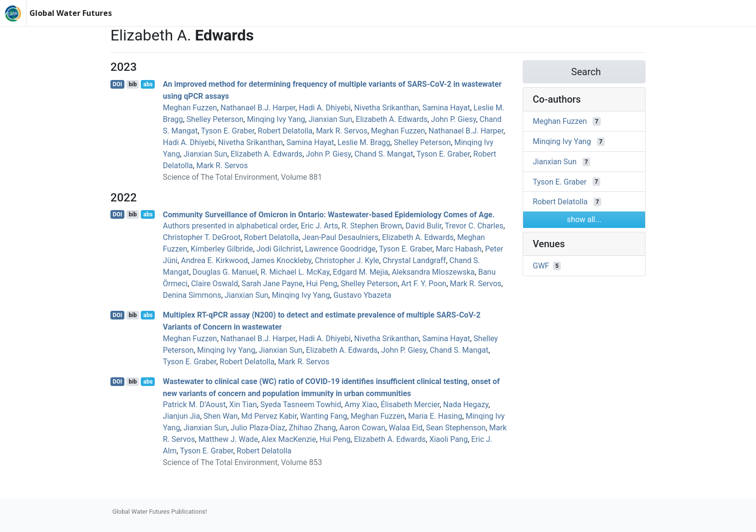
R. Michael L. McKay (295, 272)
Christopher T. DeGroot (202, 237)
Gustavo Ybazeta (362, 295)
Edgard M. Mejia (360, 272)
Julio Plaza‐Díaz (258, 428)
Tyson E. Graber (228, 131)
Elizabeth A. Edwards (392, 119)
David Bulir (424, 226)
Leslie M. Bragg (364, 142)
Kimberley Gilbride (222, 249)
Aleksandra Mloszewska (433, 272)
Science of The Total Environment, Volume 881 (243, 177)
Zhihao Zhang (312, 428)
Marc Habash (459, 249)
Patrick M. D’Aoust (194, 405)
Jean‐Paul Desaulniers (340, 237)
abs (148, 84)
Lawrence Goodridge (340, 249)
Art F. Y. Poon (424, 284)
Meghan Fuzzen (190, 108)
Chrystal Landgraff (414, 260)
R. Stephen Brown (372, 226)
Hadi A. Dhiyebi (325, 108)
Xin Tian (243, 405)
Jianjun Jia (182, 416)
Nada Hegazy (466, 405)
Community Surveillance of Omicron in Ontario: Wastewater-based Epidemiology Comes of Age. (329, 214)
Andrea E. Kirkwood (214, 260)
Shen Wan (221, 416)
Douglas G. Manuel (225, 272)
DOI (118, 84)
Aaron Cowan (362, 428)
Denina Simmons (192, 295)
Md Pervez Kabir (269, 416)
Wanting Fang (324, 416)
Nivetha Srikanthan (387, 108)
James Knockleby (281, 260)
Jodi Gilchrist (279, 249)
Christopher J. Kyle (347, 260)
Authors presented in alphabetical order (230, 226)
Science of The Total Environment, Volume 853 (243, 462)
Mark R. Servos (342, 131)
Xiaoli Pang (448, 439)
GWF (541, 266)
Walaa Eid (405, 428)
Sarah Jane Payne (272, 284)
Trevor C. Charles (474, 226)
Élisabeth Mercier (410, 405)
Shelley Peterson (215, 119)
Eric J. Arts (320, 226)
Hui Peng (322, 284)
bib (133, 84)
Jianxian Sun (331, 119)
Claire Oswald (215, 284)
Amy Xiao (361, 405)
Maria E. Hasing (435, 416)
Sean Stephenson (456, 428)
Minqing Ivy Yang (276, 119)
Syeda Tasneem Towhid (301, 405)
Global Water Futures (71, 13)
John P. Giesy (454, 119)
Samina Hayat (446, 108)
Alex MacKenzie (289, 439)
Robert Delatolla (285, 131)
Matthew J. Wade (229, 439)
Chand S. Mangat (384, 154)
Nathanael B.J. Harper (258, 108)
